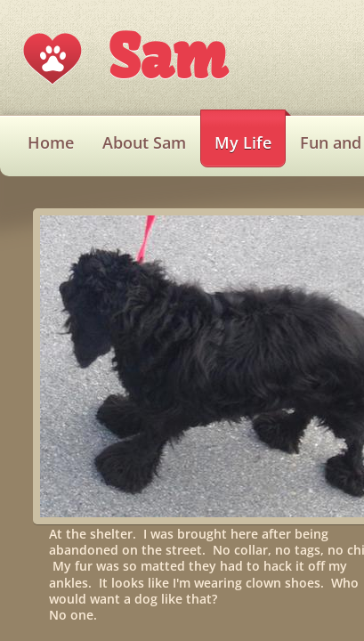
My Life (243, 142)
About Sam (144, 142)
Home (51, 142)
